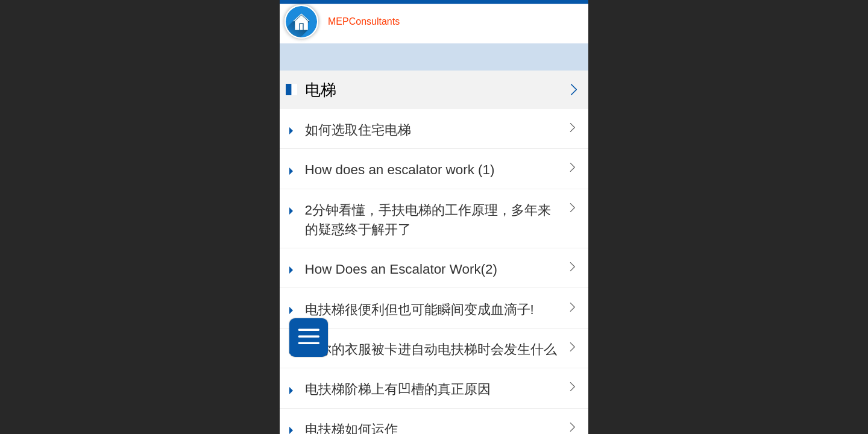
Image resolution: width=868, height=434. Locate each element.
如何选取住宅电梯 (358, 130)
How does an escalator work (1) (400, 170)
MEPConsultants (364, 21)
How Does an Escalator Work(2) (401, 269)
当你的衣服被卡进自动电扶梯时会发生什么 (431, 349)
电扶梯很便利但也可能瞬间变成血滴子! (420, 310)
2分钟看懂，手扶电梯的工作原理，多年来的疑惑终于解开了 (428, 220)
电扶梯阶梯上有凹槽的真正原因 (398, 389)
